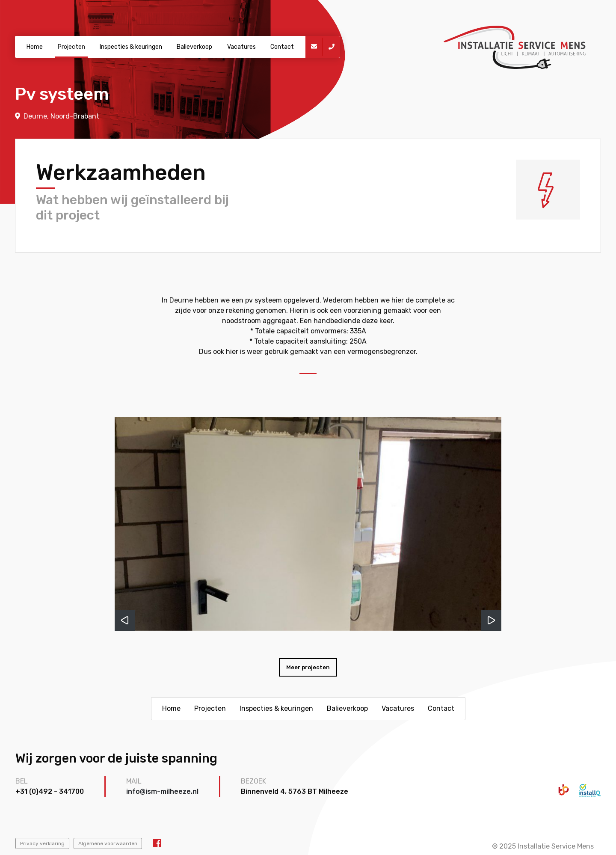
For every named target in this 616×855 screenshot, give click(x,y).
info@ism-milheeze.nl (162, 791)
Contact (282, 47)
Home (35, 47)
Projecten (71, 47)
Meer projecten (308, 667)
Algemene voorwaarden (108, 843)
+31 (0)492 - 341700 (50, 791)
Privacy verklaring (42, 843)
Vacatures (241, 47)
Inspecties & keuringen (131, 47)
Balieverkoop (194, 47)
